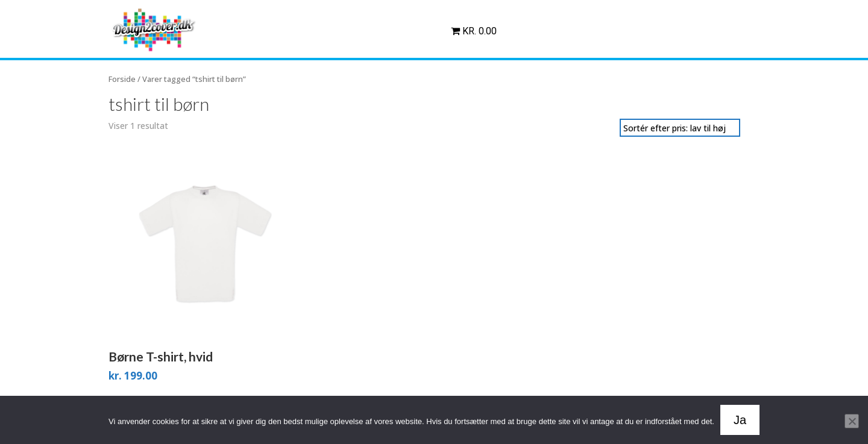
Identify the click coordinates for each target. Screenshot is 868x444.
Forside (122, 79)
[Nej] (852, 421)
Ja (740, 420)
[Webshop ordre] (680, 128)
